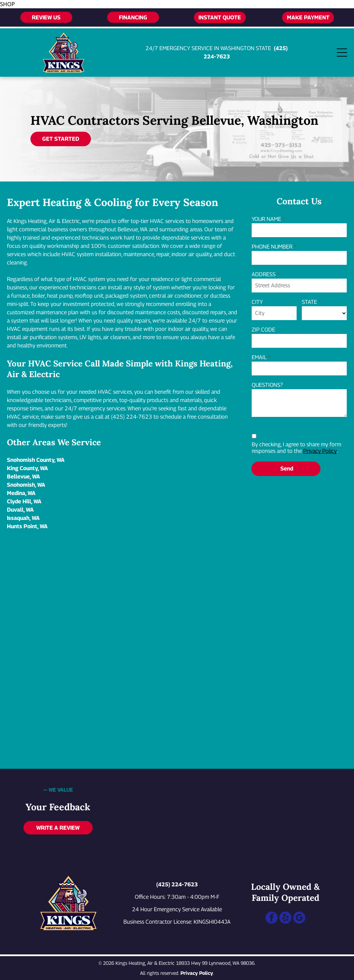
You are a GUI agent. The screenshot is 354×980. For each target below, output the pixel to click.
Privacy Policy (320, 451)
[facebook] (272, 918)
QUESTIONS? (267, 385)
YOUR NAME (266, 219)
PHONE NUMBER (272, 247)
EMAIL (259, 357)
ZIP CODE (263, 330)
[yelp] (285, 918)
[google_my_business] (299, 918)
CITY (257, 302)
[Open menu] (342, 53)
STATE (309, 302)
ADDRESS (264, 274)
